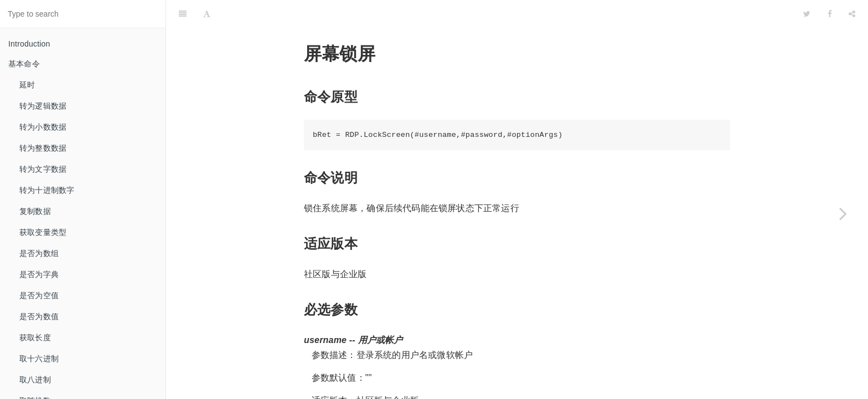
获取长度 (35, 337)
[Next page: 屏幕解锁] (843, 213)
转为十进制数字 (47, 190)
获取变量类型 (43, 232)
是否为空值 (39, 295)
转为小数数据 (43, 127)
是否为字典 (39, 274)
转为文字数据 (43, 169)
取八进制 (35, 380)
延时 (27, 85)
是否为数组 (39, 253)
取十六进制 (39, 359)
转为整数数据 (43, 148)
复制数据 (35, 211)
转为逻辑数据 (43, 106)
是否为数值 (39, 316)
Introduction (29, 44)
